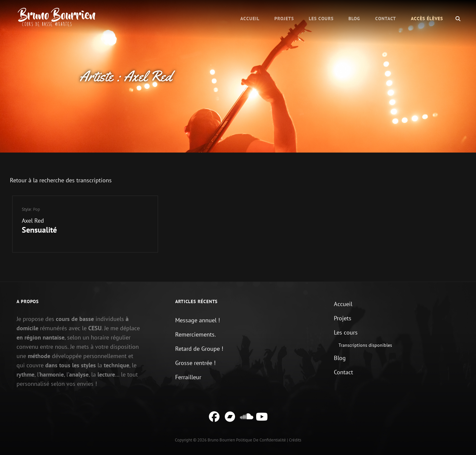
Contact (386, 19)
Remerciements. (196, 334)
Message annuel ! (198, 320)
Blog (354, 19)
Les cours (321, 19)
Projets (284, 19)
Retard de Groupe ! (199, 349)
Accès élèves (427, 19)
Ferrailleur (188, 377)
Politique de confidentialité (261, 440)
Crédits (295, 440)
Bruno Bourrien (221, 440)
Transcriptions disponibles (365, 345)
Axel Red (33, 221)
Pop (37, 209)
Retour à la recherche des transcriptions (61, 180)
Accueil (250, 19)
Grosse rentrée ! (195, 363)
